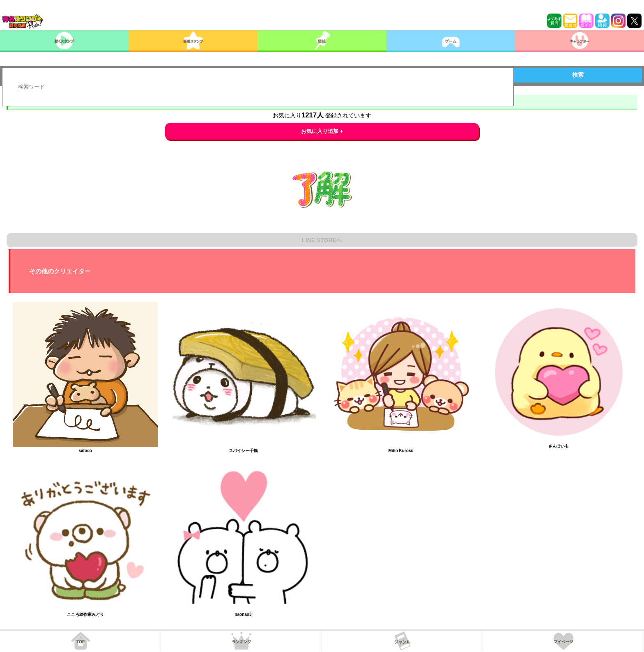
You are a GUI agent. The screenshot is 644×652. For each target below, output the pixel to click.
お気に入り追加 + (322, 131)
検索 (578, 75)
